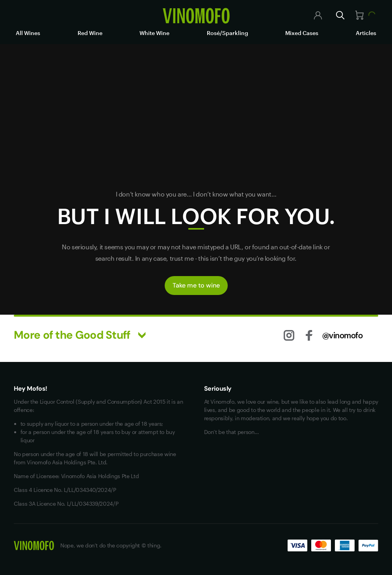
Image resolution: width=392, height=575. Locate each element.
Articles (366, 33)
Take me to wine (196, 285)
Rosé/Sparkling (228, 33)
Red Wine (90, 33)
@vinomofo (343, 335)
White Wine (154, 33)
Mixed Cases (302, 33)
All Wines (28, 33)
